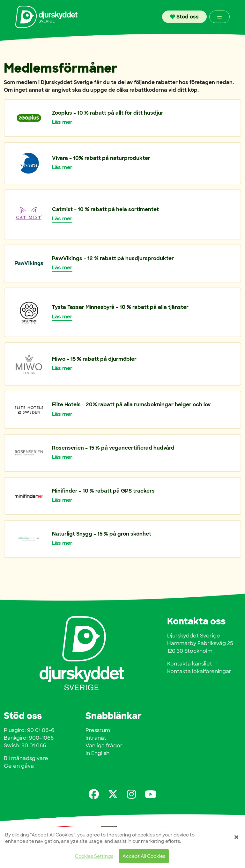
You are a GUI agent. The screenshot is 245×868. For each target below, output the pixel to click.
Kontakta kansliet (190, 664)
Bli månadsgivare (26, 758)
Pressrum (98, 730)
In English (97, 753)
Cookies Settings (94, 857)
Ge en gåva (19, 766)
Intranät (96, 738)
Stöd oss (184, 17)
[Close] (236, 838)
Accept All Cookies (144, 857)
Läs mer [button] (62, 122)
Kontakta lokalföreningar (199, 671)
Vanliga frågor (104, 746)
